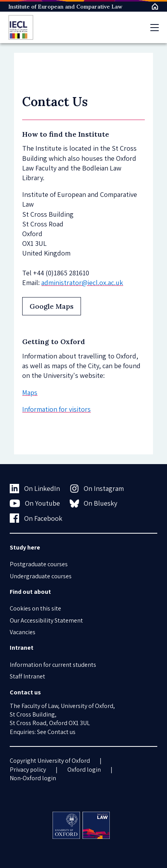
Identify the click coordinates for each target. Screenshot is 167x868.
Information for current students (53, 665)
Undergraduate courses (41, 576)
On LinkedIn (35, 489)
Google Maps (52, 306)
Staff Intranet (27, 676)
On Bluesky (94, 503)
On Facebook (36, 518)
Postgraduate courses (39, 564)
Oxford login (84, 770)
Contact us (62, 732)
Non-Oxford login (33, 778)
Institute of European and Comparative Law (65, 7)
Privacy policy (28, 770)
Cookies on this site (35, 608)
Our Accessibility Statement (46, 620)
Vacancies (23, 632)
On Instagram (97, 489)
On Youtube (35, 503)
